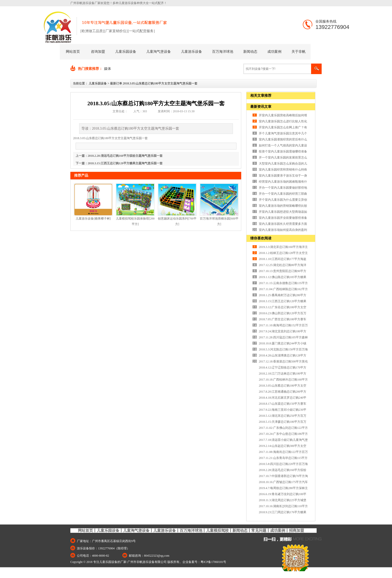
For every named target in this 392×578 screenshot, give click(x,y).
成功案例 (274, 52)
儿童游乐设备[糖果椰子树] (93, 219)
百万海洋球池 (223, 52)
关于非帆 (299, 52)
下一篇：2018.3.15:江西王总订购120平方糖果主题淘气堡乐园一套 (119, 163)
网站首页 (73, 52)
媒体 (108, 69)
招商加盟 (297, 531)
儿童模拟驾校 (217, 531)
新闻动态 (250, 52)
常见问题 (259, 531)
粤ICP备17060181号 (213, 562)
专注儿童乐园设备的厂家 (110, 562)
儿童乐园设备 (126, 52)
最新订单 (116, 83)
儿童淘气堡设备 (159, 52)
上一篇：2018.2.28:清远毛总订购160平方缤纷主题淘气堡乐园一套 (119, 156)
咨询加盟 (98, 52)
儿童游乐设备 (191, 52)
